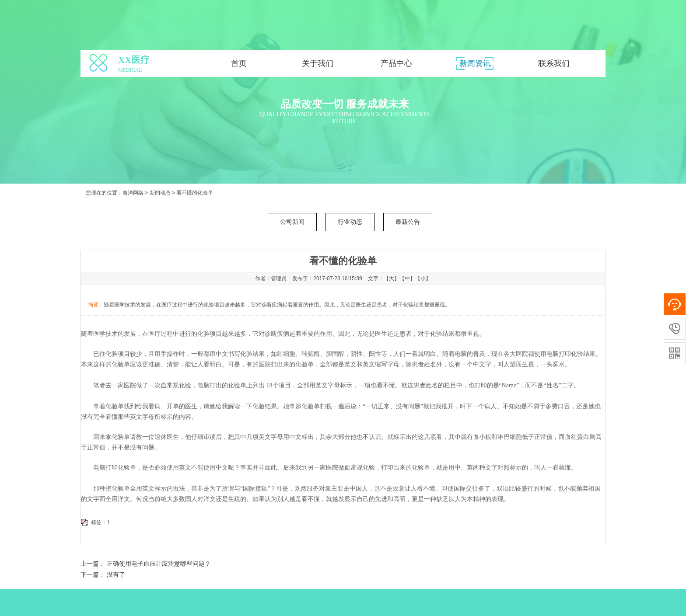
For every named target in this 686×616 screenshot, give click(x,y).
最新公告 (408, 222)
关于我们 (318, 63)
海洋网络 (133, 193)
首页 (239, 63)
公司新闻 (292, 222)
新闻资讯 (475, 63)
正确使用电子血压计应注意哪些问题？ (159, 564)
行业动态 (350, 222)
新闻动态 (160, 193)
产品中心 (396, 63)
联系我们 (554, 63)
